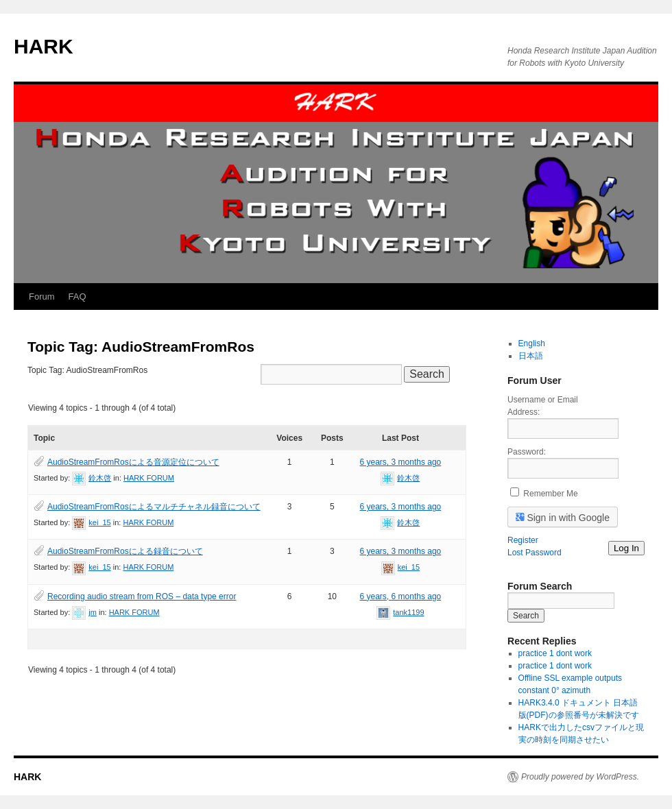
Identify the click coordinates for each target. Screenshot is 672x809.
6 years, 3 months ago (401, 462)
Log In (626, 548)
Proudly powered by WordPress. (580, 777)
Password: (527, 452)
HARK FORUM (149, 478)
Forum (42, 297)
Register (523, 540)
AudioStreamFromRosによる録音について (125, 551)
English (532, 343)
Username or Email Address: (543, 406)
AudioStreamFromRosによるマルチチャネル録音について (154, 507)
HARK (44, 46)
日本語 (531, 356)
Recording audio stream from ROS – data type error (142, 596)
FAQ (77, 297)
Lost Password (535, 553)
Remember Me (550, 494)
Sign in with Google (563, 517)
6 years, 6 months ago (401, 596)
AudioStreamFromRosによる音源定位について (133, 462)
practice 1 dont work (555, 653)
